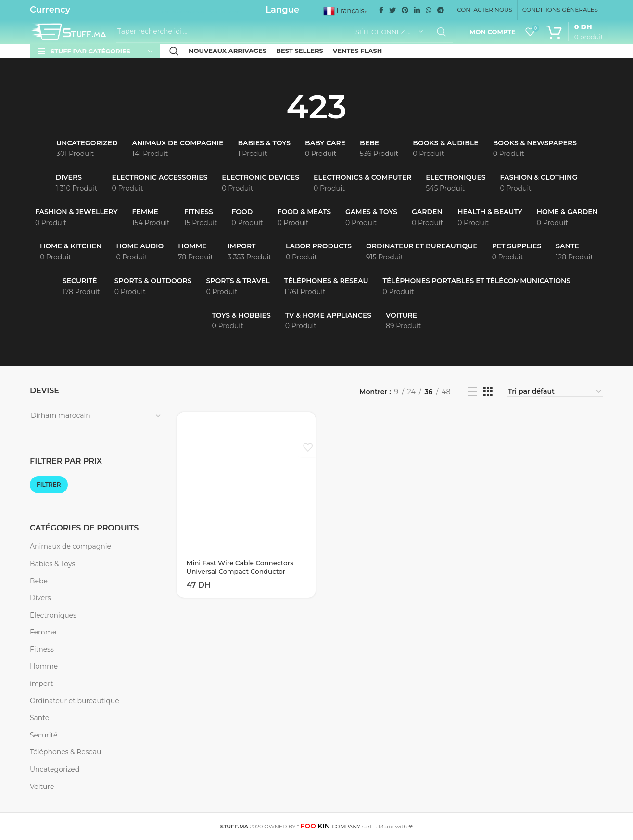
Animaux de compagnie (70, 546)
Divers (40, 598)
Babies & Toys (52, 564)
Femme (43, 632)
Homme (44, 666)
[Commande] (555, 392)
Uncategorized (55, 769)
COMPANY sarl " (338, 827)
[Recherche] (285, 32)
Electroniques (53, 615)
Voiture (42, 787)
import (41, 684)
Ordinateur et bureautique (75, 701)
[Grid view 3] (488, 392)
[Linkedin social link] (417, 10)
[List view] (473, 392)
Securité (44, 735)
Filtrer (49, 485)
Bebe (39, 581)
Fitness (42, 649)
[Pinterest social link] (405, 10)
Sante (39, 718)
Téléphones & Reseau (65, 752)
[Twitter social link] (392, 10)
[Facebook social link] (381, 10)
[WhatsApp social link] (429, 10)
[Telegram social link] (441, 10)
